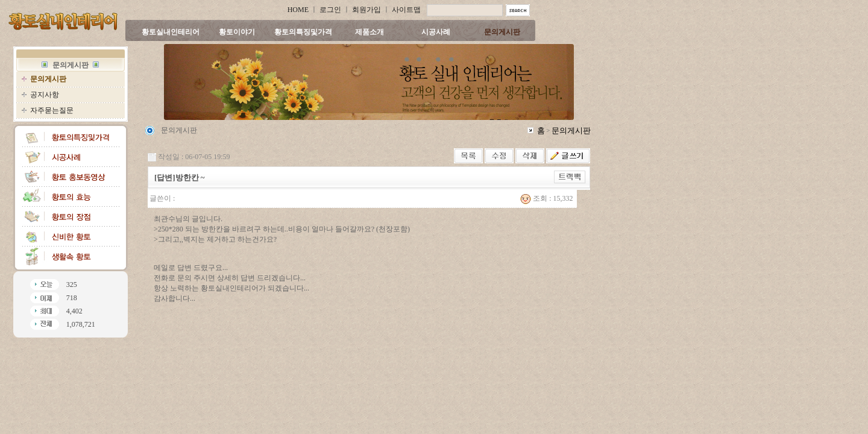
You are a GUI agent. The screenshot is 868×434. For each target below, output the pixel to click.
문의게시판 (502, 32)
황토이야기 (237, 32)
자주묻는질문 (52, 110)
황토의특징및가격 (303, 32)
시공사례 (436, 32)
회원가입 (366, 10)
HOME (298, 10)
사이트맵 (406, 10)
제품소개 (370, 32)
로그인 (330, 10)
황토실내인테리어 (171, 32)
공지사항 (45, 95)
